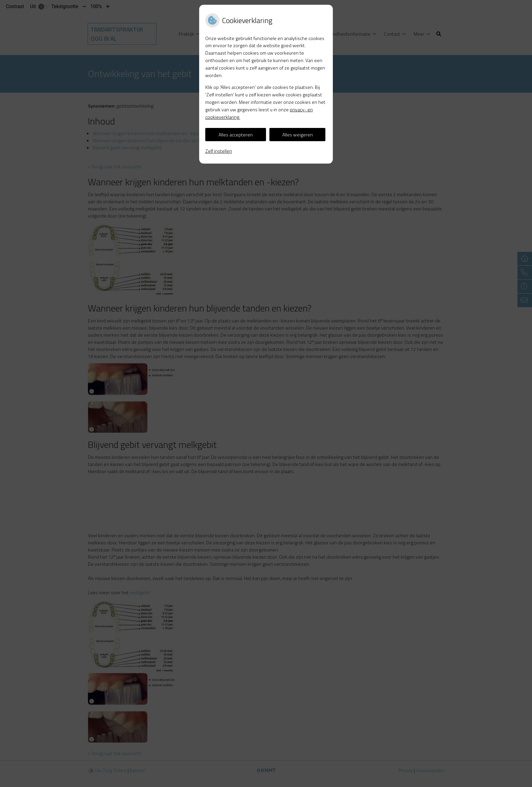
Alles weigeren (298, 135)
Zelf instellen (219, 151)
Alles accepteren (236, 135)
